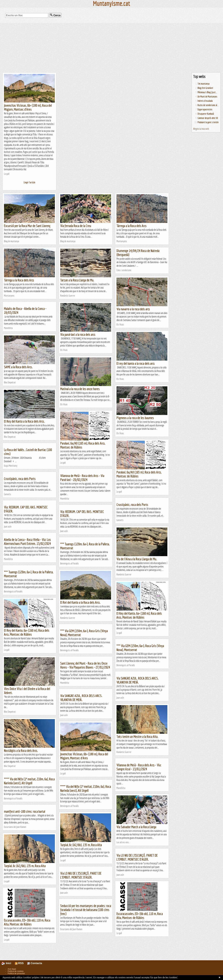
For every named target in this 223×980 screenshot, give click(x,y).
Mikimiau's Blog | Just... (207, 92)
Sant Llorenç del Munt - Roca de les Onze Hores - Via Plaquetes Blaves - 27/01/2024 (85, 665)
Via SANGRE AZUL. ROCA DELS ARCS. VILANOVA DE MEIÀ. (138, 680)
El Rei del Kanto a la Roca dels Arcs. (80, 602)
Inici (8, 963)
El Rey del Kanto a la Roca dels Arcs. (24, 421)
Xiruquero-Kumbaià (206, 114)
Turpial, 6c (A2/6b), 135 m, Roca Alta (81, 845)
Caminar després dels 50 (208, 118)
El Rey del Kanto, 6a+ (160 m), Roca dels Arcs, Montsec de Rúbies (139, 615)
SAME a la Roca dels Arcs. (18, 367)
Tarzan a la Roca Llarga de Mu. (77, 280)
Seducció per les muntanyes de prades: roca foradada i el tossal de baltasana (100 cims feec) (86, 910)
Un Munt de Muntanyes (207, 97)
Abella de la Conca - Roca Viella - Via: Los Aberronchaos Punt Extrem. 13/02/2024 (27, 542)
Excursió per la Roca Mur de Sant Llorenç (27, 226)
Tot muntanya (204, 84)
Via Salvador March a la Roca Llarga (136, 827)
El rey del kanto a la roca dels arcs (136, 363)
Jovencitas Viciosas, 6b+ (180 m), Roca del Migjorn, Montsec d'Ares (28, 107)
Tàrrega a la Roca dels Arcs (132, 226)
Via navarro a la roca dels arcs (133, 309)
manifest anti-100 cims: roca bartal (25, 811)
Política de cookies (16, 971)
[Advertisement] (112, 48)
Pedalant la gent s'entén (208, 122)
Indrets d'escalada (205, 101)
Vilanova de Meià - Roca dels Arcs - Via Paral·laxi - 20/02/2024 (82, 478)
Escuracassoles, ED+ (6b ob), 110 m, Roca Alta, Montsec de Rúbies (140, 916)
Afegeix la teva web (201, 129)
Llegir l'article (29, 182)
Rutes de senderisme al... (208, 105)
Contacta (35, 963)
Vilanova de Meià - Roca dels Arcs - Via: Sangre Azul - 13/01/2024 (139, 767)
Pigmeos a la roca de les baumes (135, 418)
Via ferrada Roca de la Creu (76, 226)
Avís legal (12, 969)
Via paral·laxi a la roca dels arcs (78, 334)
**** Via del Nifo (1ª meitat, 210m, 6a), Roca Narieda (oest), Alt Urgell (29, 781)
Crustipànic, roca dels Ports (20, 479)
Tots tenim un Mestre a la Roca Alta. (137, 737)
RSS (19, 963)
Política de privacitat (16, 973)
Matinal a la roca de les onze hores (80, 389)
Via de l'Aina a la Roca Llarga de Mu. (137, 559)
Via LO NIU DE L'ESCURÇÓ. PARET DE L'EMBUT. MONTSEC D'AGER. (137, 857)
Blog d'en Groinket (205, 88)
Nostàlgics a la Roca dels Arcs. (21, 751)
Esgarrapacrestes (205, 109)
